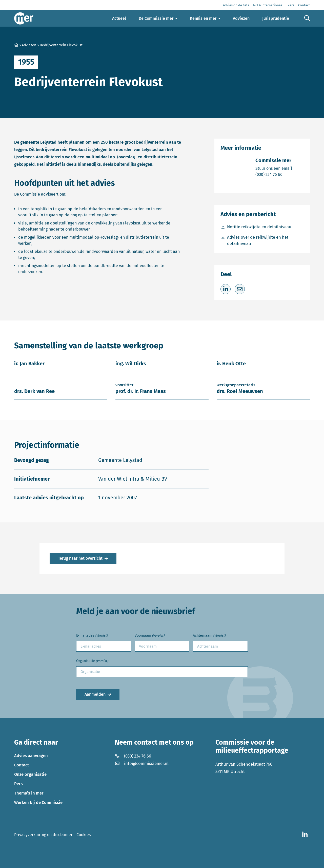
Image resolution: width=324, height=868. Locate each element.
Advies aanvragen (31, 756)
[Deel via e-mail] (240, 289)
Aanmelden (95, 694)
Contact (22, 765)
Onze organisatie (30, 774)
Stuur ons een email (274, 168)
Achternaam (209, 636)
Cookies (84, 835)
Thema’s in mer (29, 793)
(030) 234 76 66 (274, 174)
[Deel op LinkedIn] (226, 289)
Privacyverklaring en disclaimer (43, 835)
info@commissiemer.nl (142, 763)
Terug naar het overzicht (80, 558)
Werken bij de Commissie (38, 802)
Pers (18, 784)
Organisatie (92, 661)
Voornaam (149, 636)
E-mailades (92, 636)
